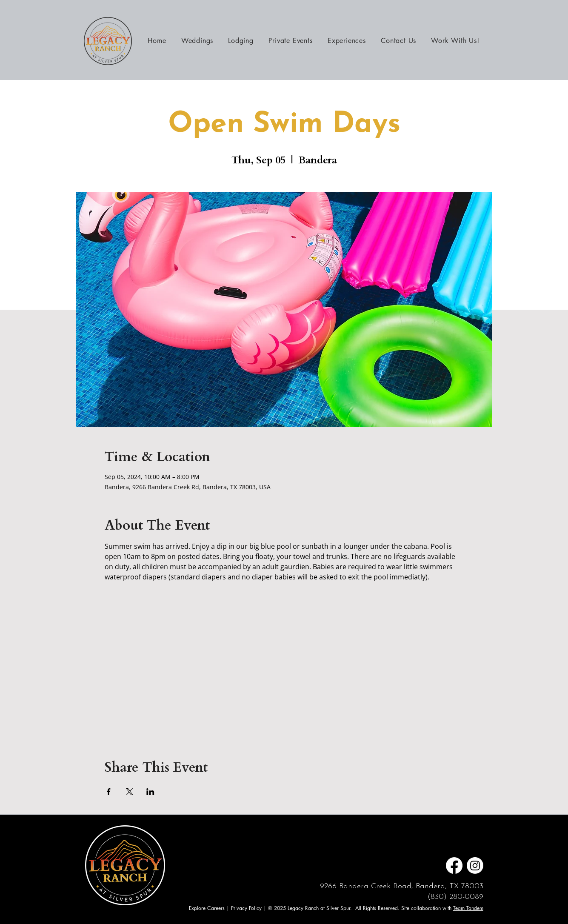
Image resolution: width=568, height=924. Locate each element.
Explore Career (206, 908)
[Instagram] (475, 866)
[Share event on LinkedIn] (150, 792)
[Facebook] (454, 866)
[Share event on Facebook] (109, 792)
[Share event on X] (130, 792)
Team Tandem (468, 908)
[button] (347, 41)
